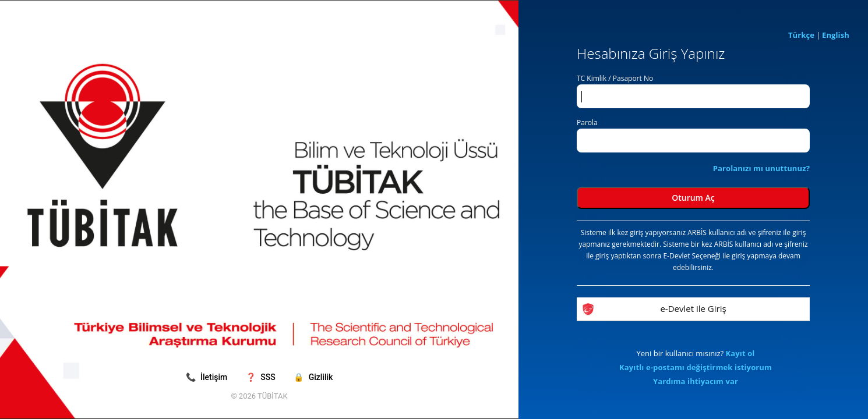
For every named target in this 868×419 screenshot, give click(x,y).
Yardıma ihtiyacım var (696, 381)
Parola (587, 122)
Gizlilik (313, 377)
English (836, 35)
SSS (262, 377)
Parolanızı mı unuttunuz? (761, 168)
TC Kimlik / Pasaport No (615, 78)
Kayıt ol (740, 353)
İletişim (208, 377)
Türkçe (801, 35)
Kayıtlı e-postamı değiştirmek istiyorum (696, 367)
